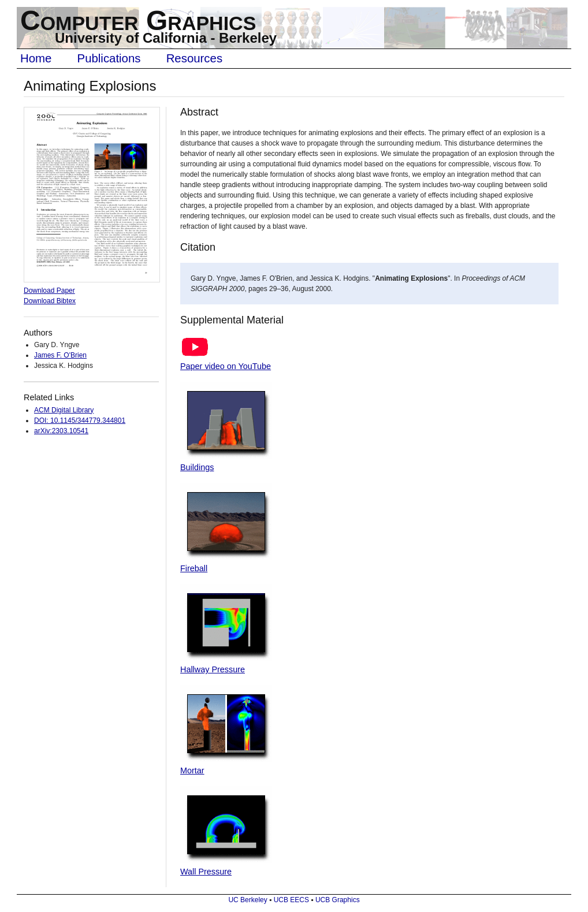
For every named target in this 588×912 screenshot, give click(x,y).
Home (36, 58)
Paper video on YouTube (226, 366)
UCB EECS (291, 900)
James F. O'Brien (60, 355)
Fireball (194, 568)
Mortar (192, 770)
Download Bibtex (50, 301)
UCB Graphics (338, 900)
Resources (194, 58)
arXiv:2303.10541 (61, 431)
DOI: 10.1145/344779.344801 (80, 420)
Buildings (197, 467)
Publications (109, 58)
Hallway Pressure (213, 669)
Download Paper (49, 291)
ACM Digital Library (64, 410)
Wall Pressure (206, 872)
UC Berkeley (248, 900)
